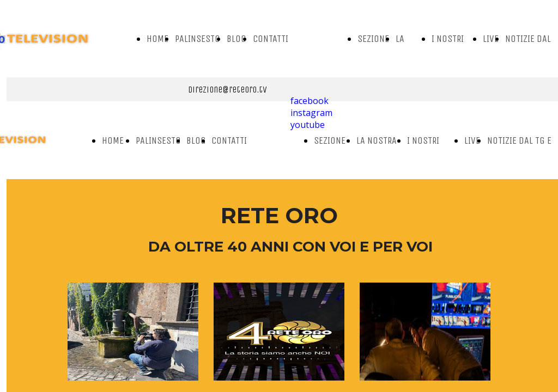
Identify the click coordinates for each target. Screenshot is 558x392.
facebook (310, 101)
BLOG (236, 39)
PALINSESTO (198, 39)
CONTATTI (271, 39)
